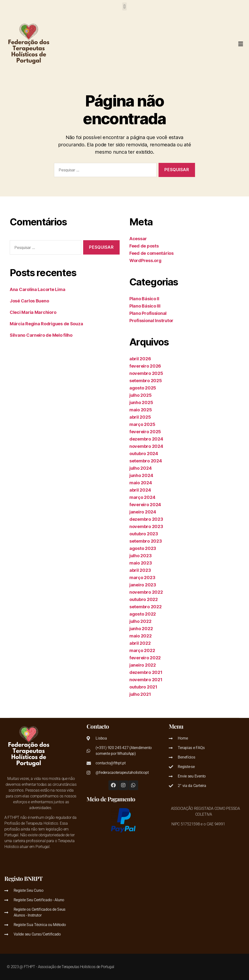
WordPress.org (145, 260)
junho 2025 (141, 402)
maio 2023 (141, 563)
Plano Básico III (145, 306)
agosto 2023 (143, 548)
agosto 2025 (143, 388)
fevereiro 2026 (145, 366)
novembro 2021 (146, 680)
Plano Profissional (148, 313)
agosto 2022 (143, 614)
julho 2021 (140, 694)
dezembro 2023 (146, 519)
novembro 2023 (146, 526)
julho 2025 (140, 395)
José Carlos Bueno (29, 301)
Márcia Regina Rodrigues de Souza (46, 324)
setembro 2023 (146, 541)
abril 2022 (140, 643)
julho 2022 (140, 621)
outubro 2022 (144, 599)
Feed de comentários (151, 253)
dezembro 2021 (146, 672)
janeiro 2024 (143, 512)
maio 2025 (141, 410)
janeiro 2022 (143, 665)
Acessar (138, 239)
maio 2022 (141, 636)
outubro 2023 (144, 534)
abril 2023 (140, 570)
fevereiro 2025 (145, 432)
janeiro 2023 (143, 585)
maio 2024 (141, 483)
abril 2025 (140, 417)
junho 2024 (141, 475)
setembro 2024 (146, 461)
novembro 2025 (146, 373)
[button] (125, 6)
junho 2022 (141, 629)
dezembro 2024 (146, 439)
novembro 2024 (146, 446)
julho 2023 (140, 556)
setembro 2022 (146, 607)
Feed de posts (144, 246)
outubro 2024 (144, 454)
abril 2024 (140, 490)
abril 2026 (140, 359)
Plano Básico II (144, 299)
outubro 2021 (143, 687)
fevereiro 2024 (145, 505)
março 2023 (142, 578)
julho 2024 (140, 468)
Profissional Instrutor (151, 321)
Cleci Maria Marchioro (33, 312)
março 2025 (142, 424)
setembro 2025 (146, 381)
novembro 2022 (146, 592)
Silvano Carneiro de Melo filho (41, 335)
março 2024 (142, 497)
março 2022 (142, 650)
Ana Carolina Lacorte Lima (37, 289)
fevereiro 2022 (145, 658)
